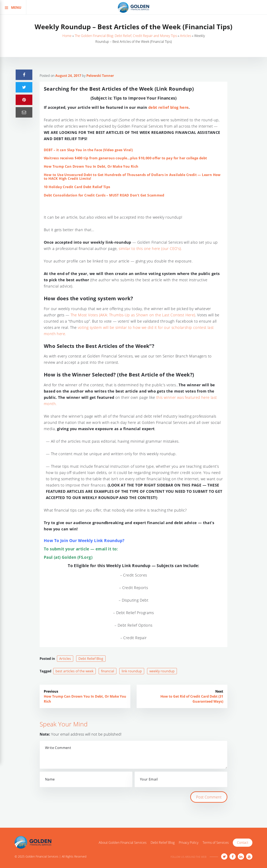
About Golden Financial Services (123, 843)
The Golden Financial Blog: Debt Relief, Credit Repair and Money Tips (126, 36)
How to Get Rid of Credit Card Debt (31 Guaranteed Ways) (192, 699)
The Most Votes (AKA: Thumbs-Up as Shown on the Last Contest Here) (133, 315)
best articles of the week (74, 671)
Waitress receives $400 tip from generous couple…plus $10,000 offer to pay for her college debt (125, 158)
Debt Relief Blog (91, 659)
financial (108, 671)
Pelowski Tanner (100, 76)
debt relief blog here (168, 107)
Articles (186, 36)
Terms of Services (216, 843)
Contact (243, 843)
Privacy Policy (189, 843)
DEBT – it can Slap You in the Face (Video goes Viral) (88, 150)
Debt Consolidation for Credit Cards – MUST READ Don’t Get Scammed (104, 195)
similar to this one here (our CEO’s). (150, 248)
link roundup (132, 671)
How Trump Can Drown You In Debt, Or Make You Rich (91, 166)
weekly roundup (162, 671)
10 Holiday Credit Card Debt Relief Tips (77, 187)
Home (67, 36)
